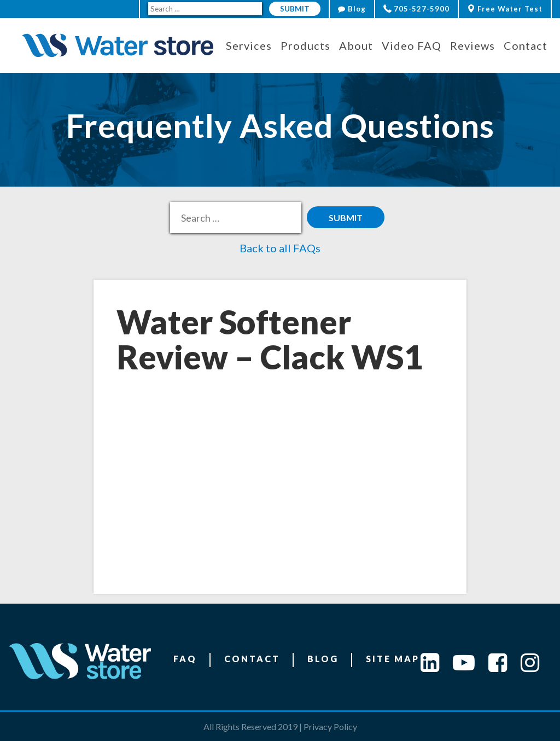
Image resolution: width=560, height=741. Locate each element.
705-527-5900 (416, 9)
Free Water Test (505, 9)
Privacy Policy (330, 726)
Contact (252, 659)
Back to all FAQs (280, 248)
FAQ (185, 659)
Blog (352, 9)
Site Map (393, 659)
